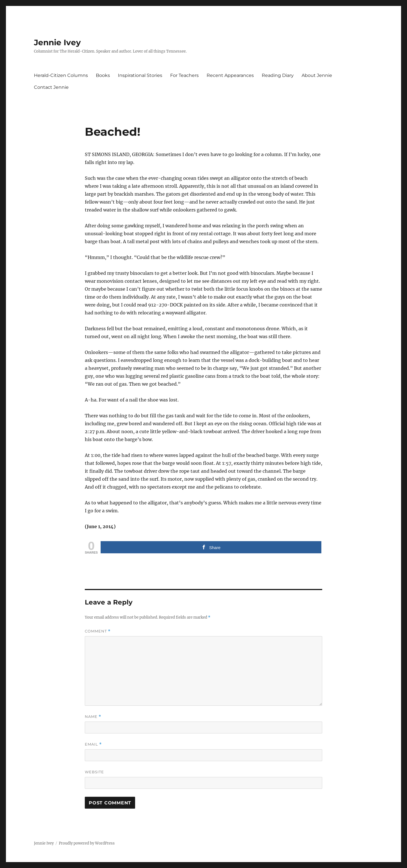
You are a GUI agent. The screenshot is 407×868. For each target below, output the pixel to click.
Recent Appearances (230, 75)
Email (93, 744)
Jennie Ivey (57, 42)
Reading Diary (278, 75)
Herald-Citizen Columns (61, 75)
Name (93, 717)
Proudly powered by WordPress (87, 843)
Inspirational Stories (140, 75)
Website (94, 772)
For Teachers (184, 75)
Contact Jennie (51, 87)
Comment (98, 631)
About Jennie (317, 75)
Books (103, 75)
